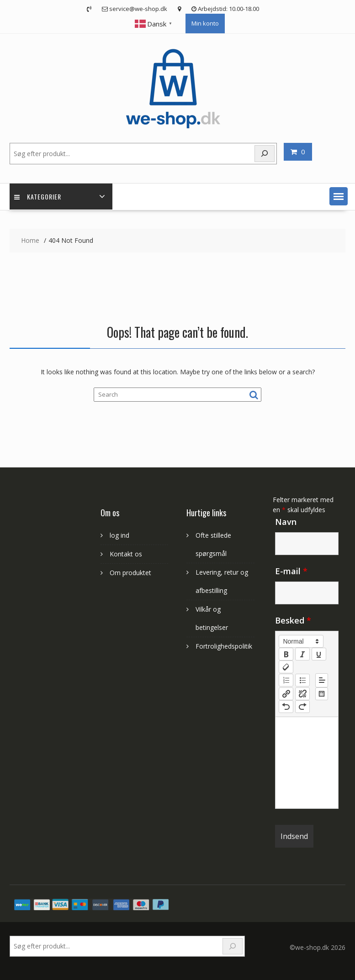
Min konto (205, 23)
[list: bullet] (302, 680)
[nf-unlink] (302, 694)
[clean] (286, 667)
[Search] (233, 946)
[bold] (286, 654)
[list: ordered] (286, 680)
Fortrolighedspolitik (224, 646)
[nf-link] (286, 694)
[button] (339, 196)
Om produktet (130, 573)
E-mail (291, 571)
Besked (293, 620)
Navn (286, 522)
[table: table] (322, 694)
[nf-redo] (302, 707)
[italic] (302, 654)
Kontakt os (126, 554)
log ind (119, 535)
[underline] (319, 654)
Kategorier (38, 197)
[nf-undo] (286, 707)
